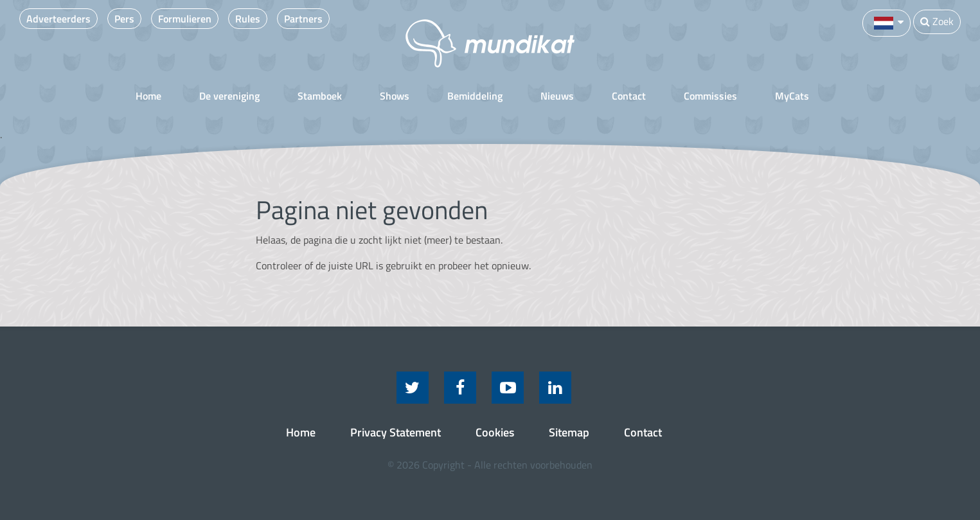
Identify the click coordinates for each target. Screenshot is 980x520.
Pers (124, 19)
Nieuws (557, 96)
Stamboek (320, 96)
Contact (629, 96)
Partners (303, 19)
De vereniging (229, 96)
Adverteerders (58, 19)
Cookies (495, 432)
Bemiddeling (475, 96)
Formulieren (185, 19)
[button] (886, 22)
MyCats (792, 96)
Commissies (710, 96)
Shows (395, 96)
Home (148, 96)
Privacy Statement (396, 432)
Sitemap (569, 432)
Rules (248, 19)
